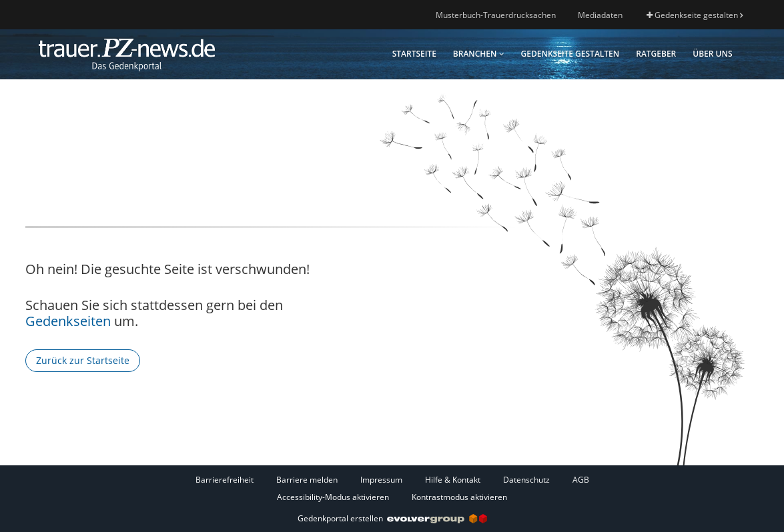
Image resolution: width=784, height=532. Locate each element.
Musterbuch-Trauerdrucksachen (496, 15)
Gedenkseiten (68, 321)
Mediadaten (600, 15)
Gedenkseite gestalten (695, 15)
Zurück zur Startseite (83, 360)
